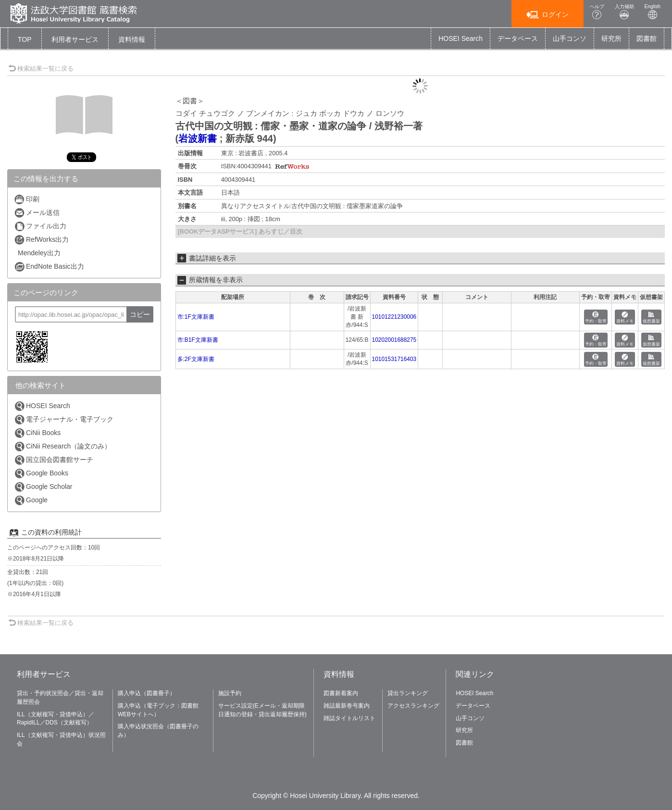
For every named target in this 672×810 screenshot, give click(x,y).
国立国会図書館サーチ (54, 460)
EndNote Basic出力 (49, 267)
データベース (518, 38)
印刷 (27, 199)
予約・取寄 (596, 318)
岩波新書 (198, 138)
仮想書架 (651, 318)
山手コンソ (570, 38)
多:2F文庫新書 (196, 359)
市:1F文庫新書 (196, 317)
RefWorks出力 (41, 240)
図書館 (647, 38)
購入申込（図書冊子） (147, 693)
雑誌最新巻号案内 (347, 706)
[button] (75, 39)
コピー (140, 314)
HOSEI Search (460, 38)
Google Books (41, 473)
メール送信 (37, 213)
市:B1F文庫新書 (198, 340)
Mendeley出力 (39, 253)
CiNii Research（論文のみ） (62, 446)
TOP (25, 39)
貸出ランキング (408, 693)
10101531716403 (394, 359)
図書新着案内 (341, 693)
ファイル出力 (40, 226)
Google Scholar (43, 487)
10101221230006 (394, 317)
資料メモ (625, 318)
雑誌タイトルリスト (349, 718)
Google (31, 500)
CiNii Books (37, 433)
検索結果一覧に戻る (41, 69)
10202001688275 (394, 340)
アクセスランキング (413, 706)
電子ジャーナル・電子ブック (64, 419)
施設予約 (230, 693)
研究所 (611, 38)
